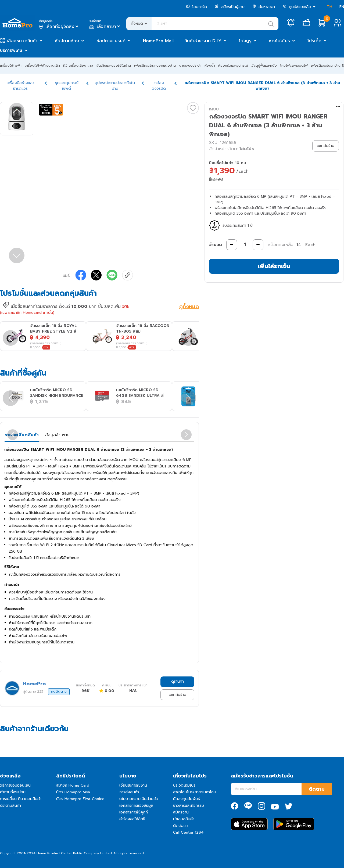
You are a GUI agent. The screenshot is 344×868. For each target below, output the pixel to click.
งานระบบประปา (190, 65)
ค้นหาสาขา (264, 7)
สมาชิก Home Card (73, 785)
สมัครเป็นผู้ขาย (230, 7)
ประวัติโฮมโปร (184, 785)
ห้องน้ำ (210, 65)
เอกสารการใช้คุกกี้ (134, 812)
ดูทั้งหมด (189, 307)
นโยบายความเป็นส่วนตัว (139, 799)
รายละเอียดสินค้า (22, 435)
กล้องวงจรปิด (159, 86)
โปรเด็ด (314, 41)
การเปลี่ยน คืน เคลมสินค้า (21, 799)
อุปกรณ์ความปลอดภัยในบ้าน (115, 86)
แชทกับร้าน (178, 695)
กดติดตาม (59, 691)
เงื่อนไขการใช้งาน (133, 785)
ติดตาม (317, 789)
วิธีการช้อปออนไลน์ (15, 785)
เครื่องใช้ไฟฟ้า (11, 65)
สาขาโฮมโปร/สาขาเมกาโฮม (195, 792)
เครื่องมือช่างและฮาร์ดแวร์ (20, 86)
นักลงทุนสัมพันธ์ (187, 799)
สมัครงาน (181, 812)
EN (342, 7)
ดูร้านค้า (178, 681)
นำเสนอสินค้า (184, 819)
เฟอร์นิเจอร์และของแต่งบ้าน (155, 65)
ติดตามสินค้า (10, 806)
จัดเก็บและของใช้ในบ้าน (114, 65)
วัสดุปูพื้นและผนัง (264, 65)
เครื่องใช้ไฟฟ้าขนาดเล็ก (42, 65)
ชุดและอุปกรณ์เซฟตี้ (67, 86)
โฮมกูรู (245, 41)
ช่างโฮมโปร (279, 41)
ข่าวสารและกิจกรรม (189, 806)
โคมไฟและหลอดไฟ (294, 65)
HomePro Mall (158, 41)
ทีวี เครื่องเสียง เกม (78, 65)
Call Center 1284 (188, 832)
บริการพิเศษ (11, 51)
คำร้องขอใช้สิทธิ (132, 819)
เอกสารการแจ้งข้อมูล (136, 806)
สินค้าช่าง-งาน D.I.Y (203, 41)
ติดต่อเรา (181, 826)
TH (329, 7)
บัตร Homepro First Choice (80, 799)
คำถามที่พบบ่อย (13, 792)
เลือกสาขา (105, 27)
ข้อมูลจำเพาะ (57, 435)
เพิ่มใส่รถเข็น (274, 266)
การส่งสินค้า (129, 792)
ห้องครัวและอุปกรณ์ (233, 65)
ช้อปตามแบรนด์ (111, 41)
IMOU (214, 109)
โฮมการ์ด (196, 7)
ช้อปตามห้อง (67, 41)
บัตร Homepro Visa (73, 792)
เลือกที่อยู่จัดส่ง (59, 27)
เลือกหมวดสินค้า (22, 41)
